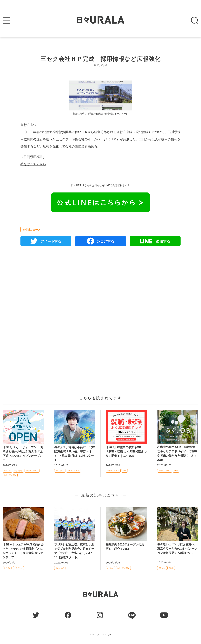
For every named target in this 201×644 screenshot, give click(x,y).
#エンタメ (60, 471)
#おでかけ (18, 471)
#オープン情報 (10, 475)
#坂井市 (7, 471)
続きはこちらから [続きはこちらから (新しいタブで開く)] (33, 164)
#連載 (171, 568)
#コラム (162, 568)
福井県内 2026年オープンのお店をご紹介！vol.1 (125, 547)
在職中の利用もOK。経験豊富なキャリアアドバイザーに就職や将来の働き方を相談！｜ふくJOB (177, 453)
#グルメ (19, 568)
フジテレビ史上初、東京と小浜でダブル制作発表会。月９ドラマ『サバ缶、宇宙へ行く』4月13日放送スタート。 (74, 551)
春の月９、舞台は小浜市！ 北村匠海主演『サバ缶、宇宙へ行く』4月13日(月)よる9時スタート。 (75, 454)
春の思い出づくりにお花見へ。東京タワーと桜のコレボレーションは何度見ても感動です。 (177, 549)
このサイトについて (101, 635)
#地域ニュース (32, 230)
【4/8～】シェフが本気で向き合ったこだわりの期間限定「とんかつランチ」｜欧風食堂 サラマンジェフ (23, 551)
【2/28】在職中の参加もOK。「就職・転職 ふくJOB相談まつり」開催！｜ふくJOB (126, 452)
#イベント (8, 568)
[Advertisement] (100, 290)
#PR (124, 471)
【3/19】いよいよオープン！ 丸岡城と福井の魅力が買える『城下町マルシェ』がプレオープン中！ (23, 454)
